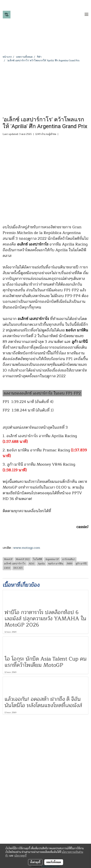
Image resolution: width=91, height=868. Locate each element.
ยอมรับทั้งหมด (54, 862)
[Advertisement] (45, 88)
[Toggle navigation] (86, 15)
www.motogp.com (27, 548)
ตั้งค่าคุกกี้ (35, 862)
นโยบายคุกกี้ (20, 856)
